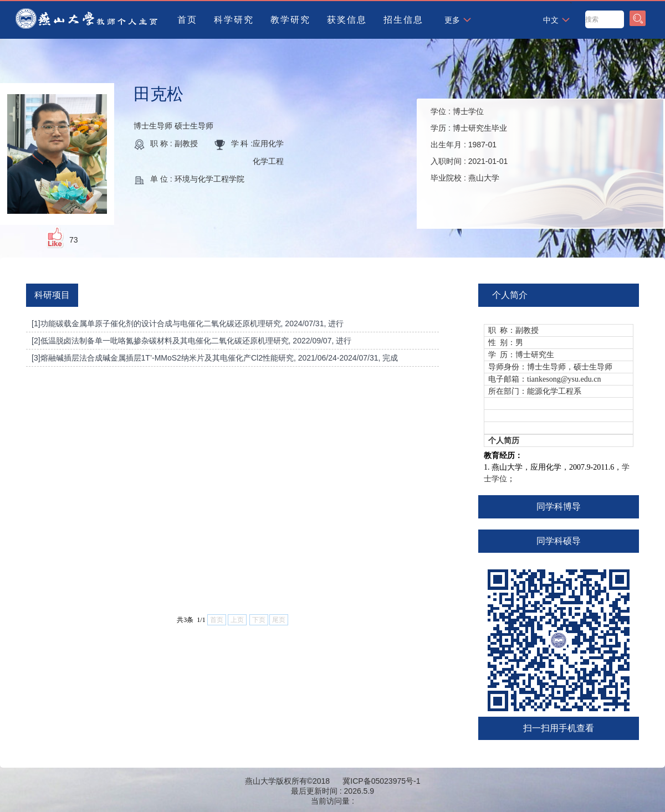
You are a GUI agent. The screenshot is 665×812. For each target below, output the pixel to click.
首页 (187, 20)
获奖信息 (347, 20)
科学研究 (234, 20)
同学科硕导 (559, 541)
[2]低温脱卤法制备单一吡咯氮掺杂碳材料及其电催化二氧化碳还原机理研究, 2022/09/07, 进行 (191, 341)
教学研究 (290, 20)
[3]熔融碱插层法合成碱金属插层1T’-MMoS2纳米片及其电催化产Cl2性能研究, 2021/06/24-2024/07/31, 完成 (215, 358)
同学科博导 (559, 507)
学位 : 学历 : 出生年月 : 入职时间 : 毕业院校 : (469, 145)
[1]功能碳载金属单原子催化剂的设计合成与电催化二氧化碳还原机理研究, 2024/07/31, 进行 (188, 323)
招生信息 (403, 20)
